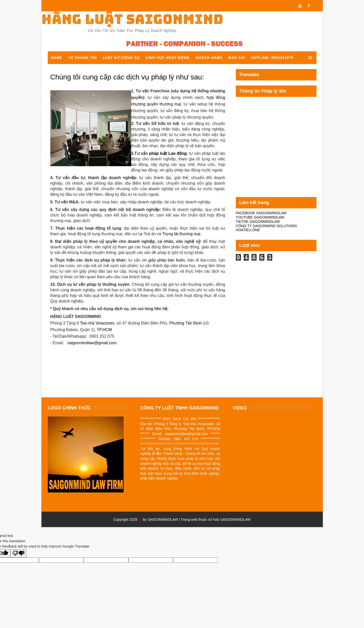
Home (57, 58)
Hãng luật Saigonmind (132, 19)
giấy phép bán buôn (167, 260)
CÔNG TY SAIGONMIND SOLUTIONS (266, 226)
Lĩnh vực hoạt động (168, 58)
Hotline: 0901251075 (272, 58)
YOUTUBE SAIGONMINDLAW (260, 217)
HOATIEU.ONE (248, 230)
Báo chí (237, 58)
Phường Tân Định (186, 323)
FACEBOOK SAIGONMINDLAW (261, 213)
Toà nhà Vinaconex (97, 323)
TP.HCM (104, 330)
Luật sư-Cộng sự (121, 58)
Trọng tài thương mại (181, 234)
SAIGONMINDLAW (163, 519)
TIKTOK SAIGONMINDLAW (258, 222)
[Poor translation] (18, 553)
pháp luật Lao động (168, 153)
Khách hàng (209, 58)
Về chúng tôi (83, 58)
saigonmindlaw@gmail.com (92, 343)
